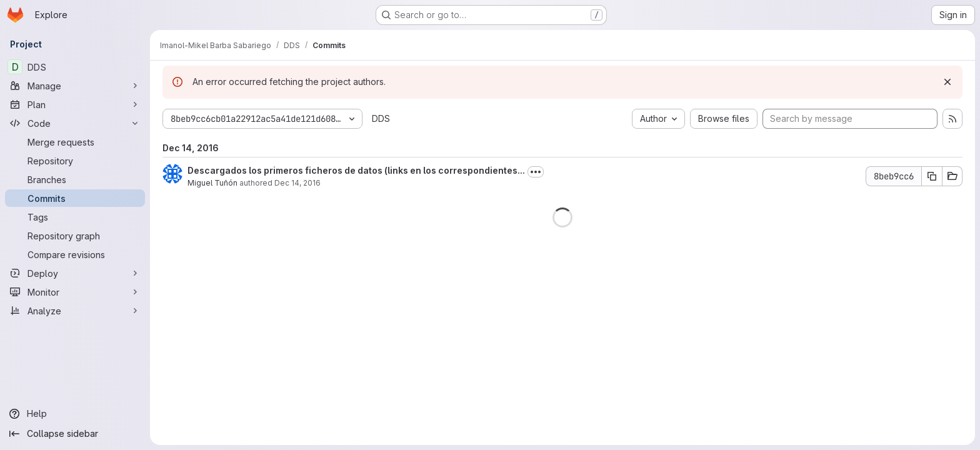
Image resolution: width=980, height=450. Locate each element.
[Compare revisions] (75, 254)
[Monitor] (75, 292)
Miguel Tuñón (212, 183)
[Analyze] (75, 311)
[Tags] (75, 217)
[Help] (75, 414)
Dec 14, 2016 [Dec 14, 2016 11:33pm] (297, 183)
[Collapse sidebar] (75, 434)
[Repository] (75, 161)
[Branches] (75, 179)
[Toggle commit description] (536, 172)
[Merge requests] (75, 142)
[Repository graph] (75, 236)
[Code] (75, 123)
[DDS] (75, 67)
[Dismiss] (947, 82)
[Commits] (75, 198)
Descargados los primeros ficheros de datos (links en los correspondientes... (356, 170)
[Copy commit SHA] (932, 176)
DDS (381, 118)
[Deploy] (75, 273)
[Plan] (75, 104)
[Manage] (75, 86)
